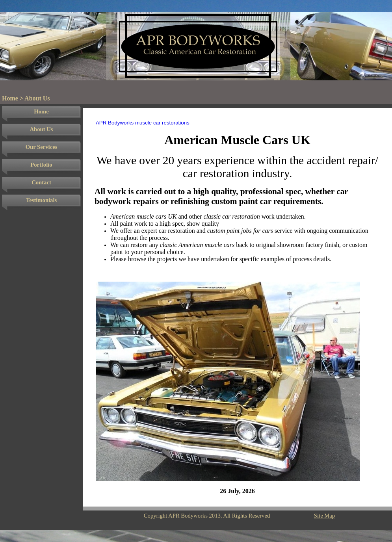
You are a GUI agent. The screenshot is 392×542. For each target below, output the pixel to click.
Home (10, 98)
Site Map (324, 516)
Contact (41, 182)
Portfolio (41, 165)
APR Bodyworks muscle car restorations (143, 123)
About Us (41, 129)
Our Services (42, 147)
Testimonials (41, 200)
